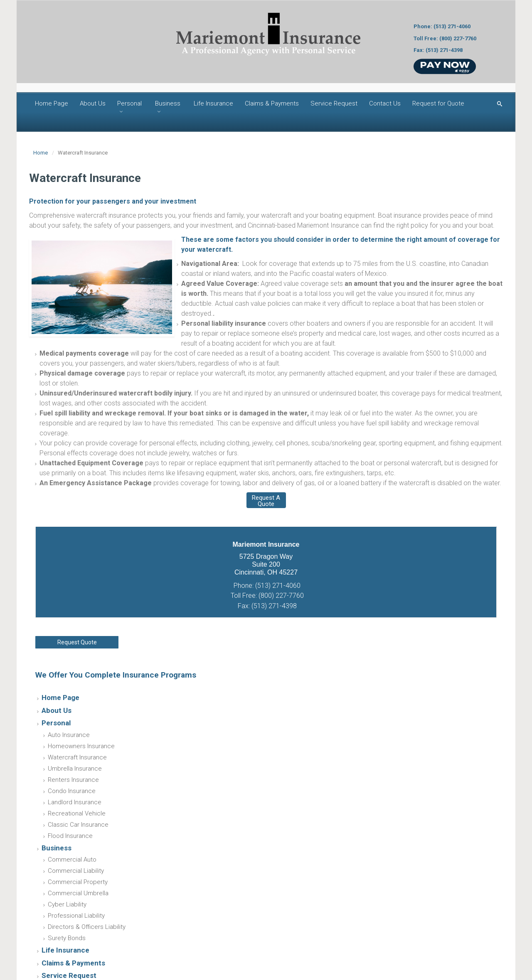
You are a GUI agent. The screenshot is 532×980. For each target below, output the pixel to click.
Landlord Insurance (75, 802)
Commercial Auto (72, 860)
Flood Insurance (70, 836)
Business (168, 103)
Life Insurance (213, 103)
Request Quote (77, 642)
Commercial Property (78, 882)
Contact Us (385, 103)
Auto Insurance (69, 735)
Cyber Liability (67, 904)
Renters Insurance (73, 780)
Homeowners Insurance (81, 746)
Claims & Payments (272, 103)
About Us (93, 103)
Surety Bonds (67, 938)
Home (41, 153)
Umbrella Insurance (75, 769)
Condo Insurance (72, 791)
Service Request (334, 103)
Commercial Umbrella (78, 893)
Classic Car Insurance (78, 825)
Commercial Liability (76, 871)
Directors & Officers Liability (87, 927)
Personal (129, 103)
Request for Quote (438, 103)
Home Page (52, 103)
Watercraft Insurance (77, 757)
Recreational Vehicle (77, 813)
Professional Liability (76, 916)
